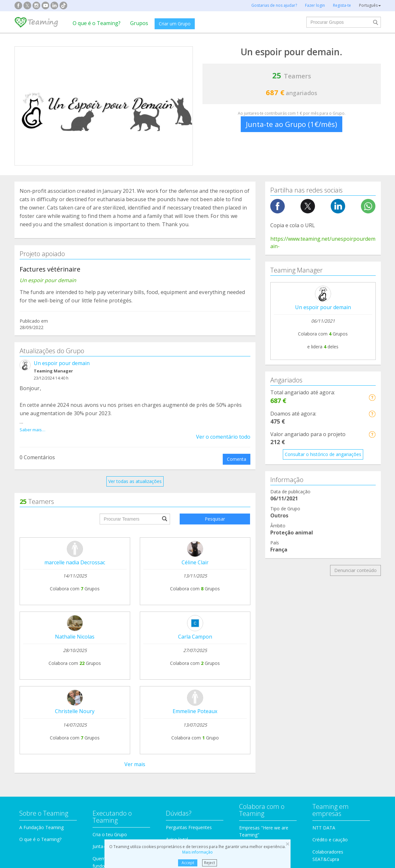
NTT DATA (324, 624)
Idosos (308, 712)
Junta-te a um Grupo (114, 643)
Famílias (216, 700)
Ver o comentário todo (223, 429)
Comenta (237, 452)
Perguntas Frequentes (189, 623)
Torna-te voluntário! (260, 655)
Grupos (139, 23)
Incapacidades (128, 712)
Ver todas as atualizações (135, 474)
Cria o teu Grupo (110, 630)
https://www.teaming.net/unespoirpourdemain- (323, 242)
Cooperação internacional (46, 739)
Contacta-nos (180, 648)
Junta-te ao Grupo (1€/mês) (292, 124)
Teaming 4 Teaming (260, 643)
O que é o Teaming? (97, 23)
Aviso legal (177, 635)
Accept (188, 863)
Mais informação (197, 852)
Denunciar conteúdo (355, 570)
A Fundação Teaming (41, 623)
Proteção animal (130, 700)
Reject (210, 863)
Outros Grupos (317, 725)
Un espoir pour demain (62, 363)
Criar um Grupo (175, 24)
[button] (372, 397)
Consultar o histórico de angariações (323, 454)
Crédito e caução (330, 636)
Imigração (218, 725)
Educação (123, 725)
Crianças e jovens (226, 712)
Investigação (314, 700)
